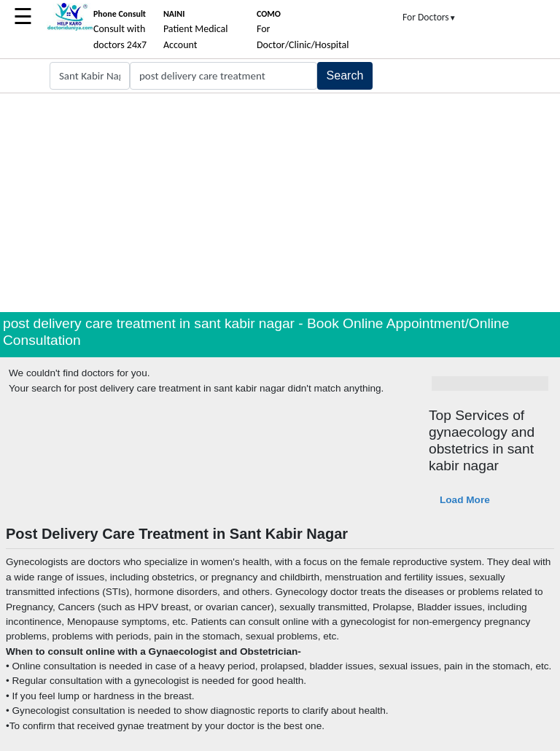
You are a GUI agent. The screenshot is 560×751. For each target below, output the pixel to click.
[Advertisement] (280, 203)
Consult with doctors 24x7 (120, 30)
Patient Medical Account (196, 30)
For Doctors (429, 17)
